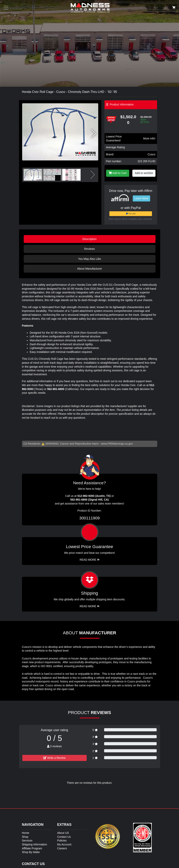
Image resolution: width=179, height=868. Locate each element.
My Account (64, 844)
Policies (62, 841)
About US (63, 833)
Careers (62, 848)
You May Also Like (89, 259)
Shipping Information (35, 844)
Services (27, 841)
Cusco (152, 154)
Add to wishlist (144, 173)
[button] (94, 134)
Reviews (89, 249)
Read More (89, 560)
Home (26, 833)
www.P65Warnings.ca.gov (117, 444)
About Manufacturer (89, 269)
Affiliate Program (32, 848)
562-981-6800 (56, 389)
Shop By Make (31, 852)
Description (90, 239)
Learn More (142, 198)
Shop (25, 837)
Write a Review (55, 758)
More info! (149, 138)
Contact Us (64, 837)
